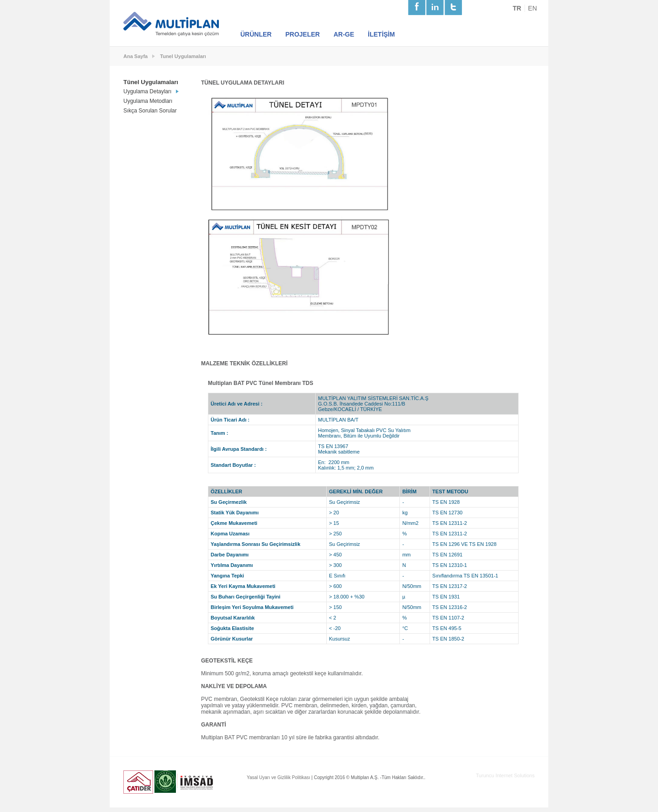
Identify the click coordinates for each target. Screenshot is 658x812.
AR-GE (344, 34)
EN (533, 8)
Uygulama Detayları (147, 91)
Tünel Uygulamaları (151, 82)
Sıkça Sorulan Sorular (150, 111)
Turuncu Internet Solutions (505, 775)
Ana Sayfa (135, 56)
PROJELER (302, 34)
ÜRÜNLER (256, 34)
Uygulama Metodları (148, 101)
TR (517, 8)
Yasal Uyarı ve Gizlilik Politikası (279, 777)
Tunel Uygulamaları (183, 56)
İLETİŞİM (381, 34)
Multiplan (172, 24)
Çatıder (138, 782)
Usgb (165, 782)
